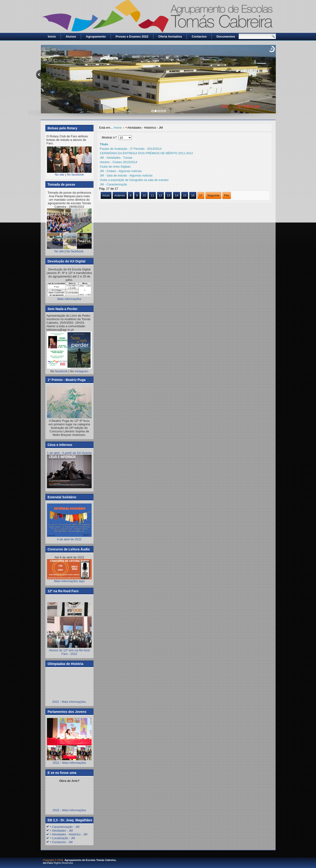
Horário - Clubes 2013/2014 (119, 162)
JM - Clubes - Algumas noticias (121, 171)
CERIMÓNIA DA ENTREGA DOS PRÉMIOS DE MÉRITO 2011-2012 (146, 153)
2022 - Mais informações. (69, 702)
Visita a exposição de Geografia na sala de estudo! (134, 180)
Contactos (199, 36)
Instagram (82, 371)
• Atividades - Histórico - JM (69, 834)
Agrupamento (96, 36)
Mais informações (69, 299)
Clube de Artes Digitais (115, 167)
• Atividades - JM (62, 831)
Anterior (120, 195)
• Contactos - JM (62, 842)
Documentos (226, 36)
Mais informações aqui (69, 571)
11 (152, 195)
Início (52, 36)
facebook (61, 371)
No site (59, 175)
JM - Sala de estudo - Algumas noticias (126, 175)
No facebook (75, 175)
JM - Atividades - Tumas (116, 158)
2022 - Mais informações (69, 763)
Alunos (71, 36)
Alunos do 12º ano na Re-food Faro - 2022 (69, 652)
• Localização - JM (63, 838)
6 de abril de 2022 (69, 538)
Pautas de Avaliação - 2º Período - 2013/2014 (131, 149)
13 (168, 195)
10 (144, 195)
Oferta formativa (170, 36)
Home (118, 128)
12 (160, 195)
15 (185, 195)
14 (176, 195)
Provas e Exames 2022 (132, 36)
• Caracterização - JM (65, 827)
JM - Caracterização (113, 184)
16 (193, 195)
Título (104, 144)
